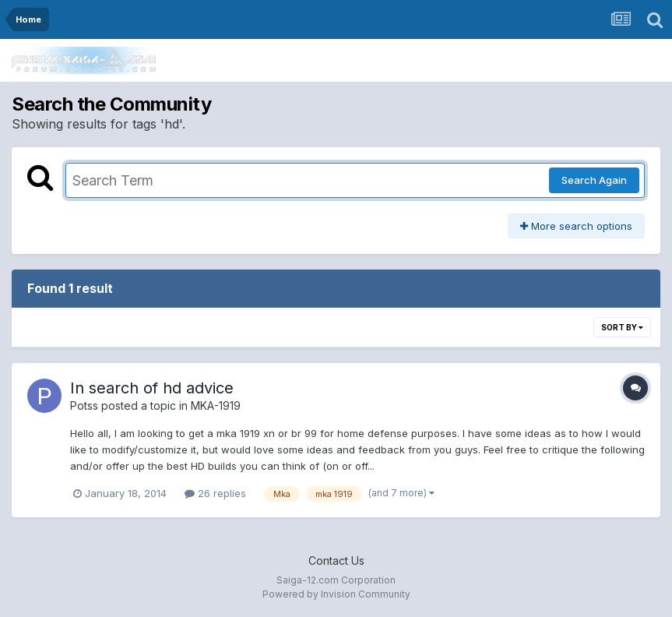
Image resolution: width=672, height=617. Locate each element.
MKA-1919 (216, 405)
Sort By (622, 327)
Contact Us (336, 561)
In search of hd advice (152, 388)
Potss (84, 405)
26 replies (215, 493)
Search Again (594, 180)
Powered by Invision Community (336, 594)
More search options (576, 226)
